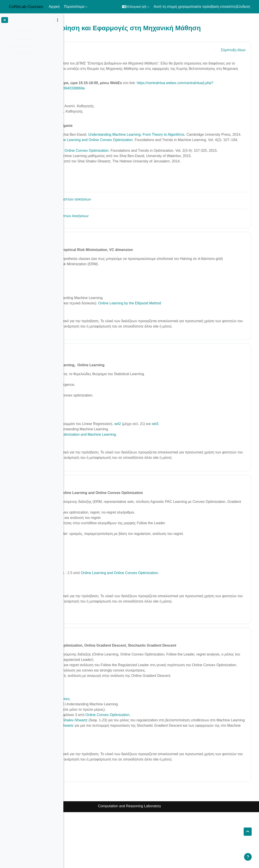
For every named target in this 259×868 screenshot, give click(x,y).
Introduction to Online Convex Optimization (135, 164)
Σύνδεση (243, 7)
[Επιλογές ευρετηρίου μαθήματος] (58, 20)
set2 (117, 322)
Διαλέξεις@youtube (96, 174)
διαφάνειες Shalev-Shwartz (127, 771)
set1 (104, 322)
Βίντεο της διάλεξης (89, 341)
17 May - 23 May (102, 386)
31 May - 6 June (102, 680)
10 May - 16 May (102, 263)
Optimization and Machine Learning (149, 469)
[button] (136, 7)
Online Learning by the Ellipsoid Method (190, 332)
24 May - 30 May (102, 522)
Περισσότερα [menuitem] (74, 7)
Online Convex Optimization (168, 765)
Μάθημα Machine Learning (102, 185)
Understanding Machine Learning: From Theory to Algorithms (196, 142)
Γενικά (91, 57)
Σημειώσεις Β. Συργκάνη (100, 607)
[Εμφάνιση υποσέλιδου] (248, 857)
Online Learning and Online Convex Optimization (155, 153)
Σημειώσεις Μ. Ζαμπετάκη (102, 602)
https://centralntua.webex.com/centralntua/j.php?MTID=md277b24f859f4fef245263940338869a (154, 96)
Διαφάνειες (90, 597)
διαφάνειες (122, 749)
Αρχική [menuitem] (54, 7)
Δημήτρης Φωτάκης (97, 119)
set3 (216, 458)
